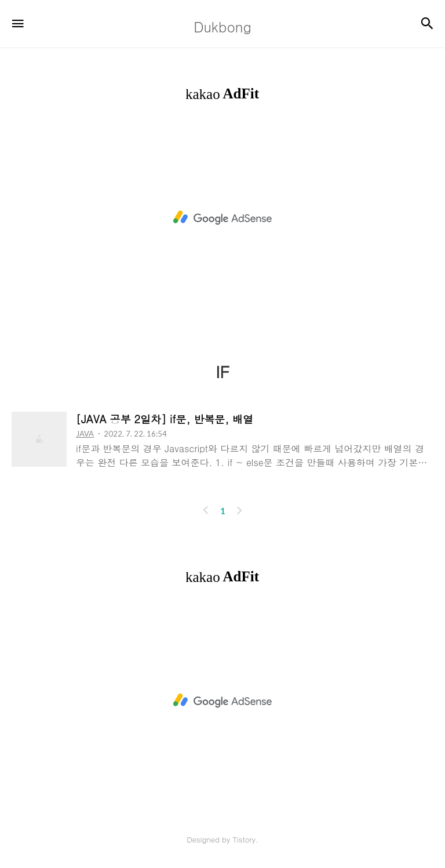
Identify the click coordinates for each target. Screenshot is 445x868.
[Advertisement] (222, 218)
